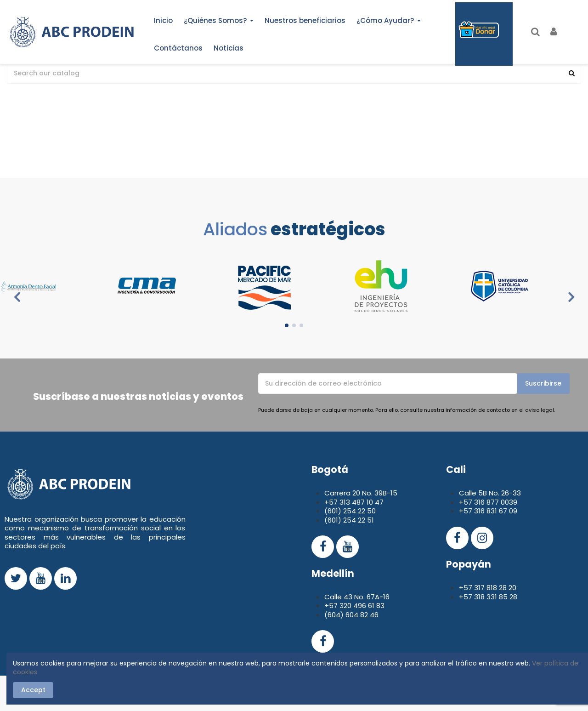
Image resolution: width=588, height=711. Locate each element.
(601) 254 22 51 (349, 520)
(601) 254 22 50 (350, 511)
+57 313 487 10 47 (354, 502)
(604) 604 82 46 (351, 615)
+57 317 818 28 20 (488, 588)
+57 (466, 502)
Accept (33, 690)
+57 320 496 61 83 (354, 606)
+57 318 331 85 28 (488, 597)
